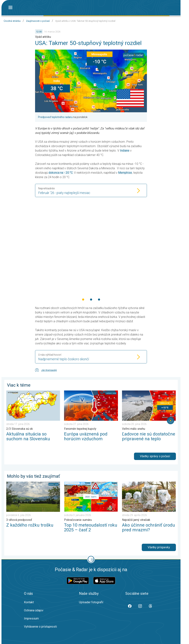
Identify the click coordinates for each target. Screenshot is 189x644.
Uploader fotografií (91, 602)
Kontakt (29, 602)
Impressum (31, 618)
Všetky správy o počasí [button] (155, 456)
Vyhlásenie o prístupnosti (40, 627)
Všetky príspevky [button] (159, 547)
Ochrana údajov (34, 610)
